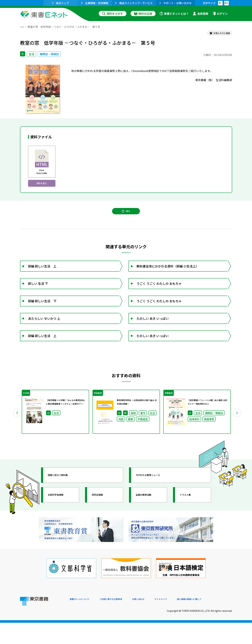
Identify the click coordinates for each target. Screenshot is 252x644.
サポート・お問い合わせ (176, 3)
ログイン (220, 14)
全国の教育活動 (149, 526)
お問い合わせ (154, 621)
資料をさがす (113, 14)
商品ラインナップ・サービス (134, 3)
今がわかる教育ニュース (155, 506)
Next (237, 441)
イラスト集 (190, 526)
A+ (226, 3)
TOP (23, 27)
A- (220, 3)
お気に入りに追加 (217, 34)
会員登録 (201, 14)
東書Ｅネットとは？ (174, 14)
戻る (126, 219)
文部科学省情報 (61, 526)
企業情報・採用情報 (95, 3)
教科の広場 (143, 14)
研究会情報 (102, 526)
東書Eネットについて (83, 621)
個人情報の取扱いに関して (216, 621)
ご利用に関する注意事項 (121, 621)
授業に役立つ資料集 (64, 506)
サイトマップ (181, 621)
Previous (15, 441)
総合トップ (61, 3)
